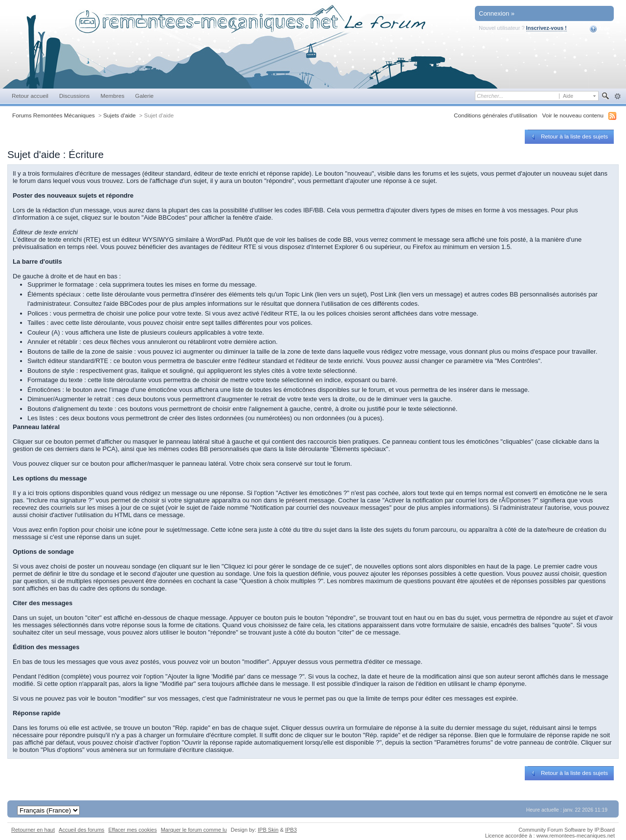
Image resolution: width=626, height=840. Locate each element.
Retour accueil (30, 96)
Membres (112, 96)
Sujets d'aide (120, 115)
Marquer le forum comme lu (194, 830)
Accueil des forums (81, 830)
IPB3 (291, 830)
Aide (600, 29)
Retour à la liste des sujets (569, 136)
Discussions (75, 96)
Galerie (144, 96)
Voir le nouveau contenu (573, 115)
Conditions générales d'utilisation (496, 115)
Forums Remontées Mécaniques (54, 115)
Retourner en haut (33, 830)
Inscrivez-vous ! (547, 28)
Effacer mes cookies (132, 830)
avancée (617, 96)
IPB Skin (268, 830)
